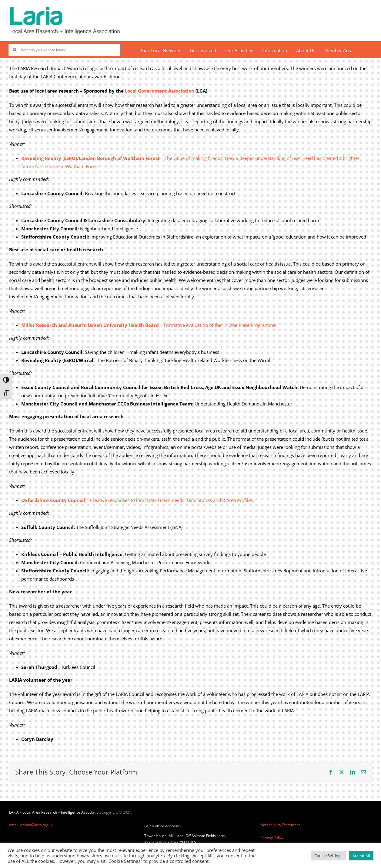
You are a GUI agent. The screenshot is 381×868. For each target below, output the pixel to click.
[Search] (15, 50)
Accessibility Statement (280, 825)
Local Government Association (160, 91)
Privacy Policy (272, 837)
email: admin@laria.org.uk (31, 825)
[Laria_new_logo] (65, 8)
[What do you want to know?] (64, 50)
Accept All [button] (361, 856)
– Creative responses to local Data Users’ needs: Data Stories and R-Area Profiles (137, 500)
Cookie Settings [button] (328, 856)
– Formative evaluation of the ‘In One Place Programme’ (149, 325)
